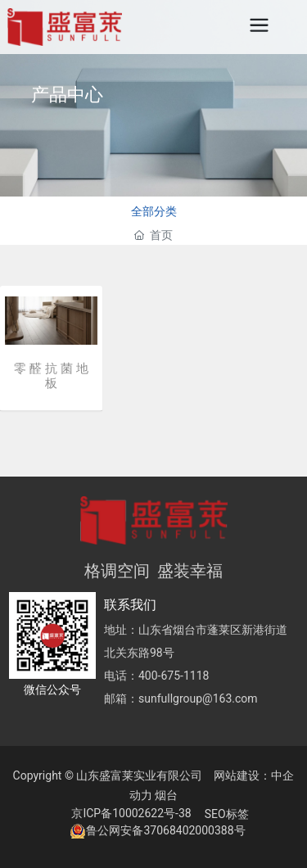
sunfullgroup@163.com (198, 698)
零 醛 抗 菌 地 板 (52, 375)
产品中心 (67, 95)
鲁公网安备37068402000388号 (165, 830)
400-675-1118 (174, 676)
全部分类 (154, 211)
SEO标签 (227, 814)
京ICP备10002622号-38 (131, 813)
